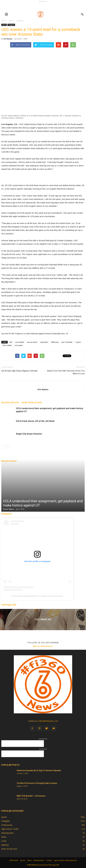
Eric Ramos (8, 39)
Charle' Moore (8, 509)
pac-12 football (67, 342)
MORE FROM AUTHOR (32, 403)
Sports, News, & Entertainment (65, 860)
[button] (82, 14)
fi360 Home (14, 860)
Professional (7, 825)
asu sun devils (32, 342)
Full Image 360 (9, 605)
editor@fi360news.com (48, 721)
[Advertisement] (43, 6)
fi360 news (55, 342)
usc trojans (19, 345)
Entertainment (7, 833)
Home (4, 21)
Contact (49, 860)
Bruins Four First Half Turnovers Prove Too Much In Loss (66, 372)
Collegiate (11, 25)
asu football (20, 342)
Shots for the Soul (9, 849)
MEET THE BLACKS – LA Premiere (31, 796)
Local (4, 841)
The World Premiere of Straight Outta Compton (37, 783)
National (5, 845)
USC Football (7, 345)
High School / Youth (10, 829)
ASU (11, 342)
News (4, 837)
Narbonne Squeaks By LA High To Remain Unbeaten (39, 770)
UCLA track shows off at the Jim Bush (35, 421)
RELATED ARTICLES (10, 403)
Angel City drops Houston (29, 434)
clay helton (44, 342)
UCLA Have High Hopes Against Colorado (19, 371)
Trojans (78, 342)
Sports (4, 25)
